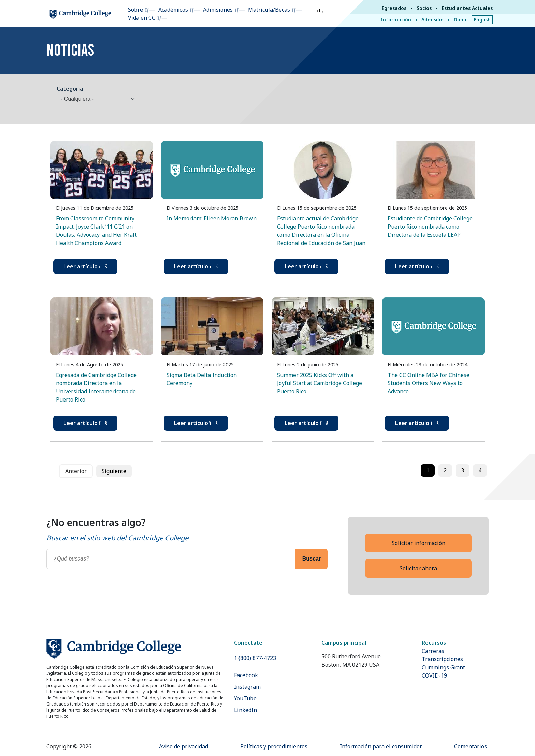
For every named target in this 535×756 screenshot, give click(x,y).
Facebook (246, 675)
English (482, 20)
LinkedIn (245, 710)
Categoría (70, 89)
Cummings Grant (443, 667)
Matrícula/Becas (269, 10)
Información (396, 20)
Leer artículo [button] (85, 266)
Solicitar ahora (418, 568)
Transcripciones (442, 659)
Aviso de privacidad (184, 746)
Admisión (432, 20)
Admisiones (218, 10)
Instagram (247, 687)
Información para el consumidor (381, 746)
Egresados (394, 8)
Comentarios (471, 746)
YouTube (245, 698)
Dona (460, 20)
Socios (424, 8)
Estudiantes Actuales (467, 8)
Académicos (173, 10)
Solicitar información (418, 543)
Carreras (433, 651)
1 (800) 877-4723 (255, 658)
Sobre (135, 10)
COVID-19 (434, 675)
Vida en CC (142, 18)
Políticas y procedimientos (274, 746)
